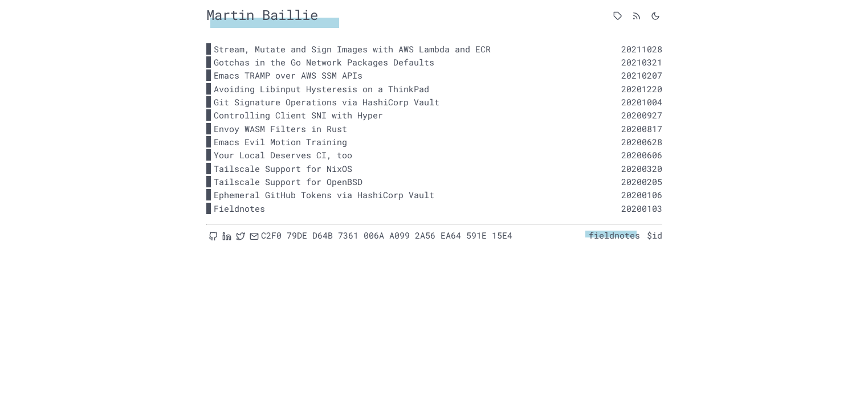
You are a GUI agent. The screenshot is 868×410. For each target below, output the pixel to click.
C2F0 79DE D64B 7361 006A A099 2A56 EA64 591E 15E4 (387, 235)
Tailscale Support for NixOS (283, 169)
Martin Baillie (262, 15)
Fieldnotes (239, 208)
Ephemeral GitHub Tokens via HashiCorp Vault (324, 195)
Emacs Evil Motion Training (280, 142)
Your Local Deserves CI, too (283, 155)
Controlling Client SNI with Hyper (298, 115)
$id (655, 235)
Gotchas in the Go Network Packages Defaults (324, 62)
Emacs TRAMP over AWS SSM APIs (288, 75)
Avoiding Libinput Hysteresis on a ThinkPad (321, 89)
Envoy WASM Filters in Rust (280, 129)
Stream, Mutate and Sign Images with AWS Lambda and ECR (352, 49)
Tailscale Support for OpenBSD (288, 182)
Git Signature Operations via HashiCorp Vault (327, 102)
